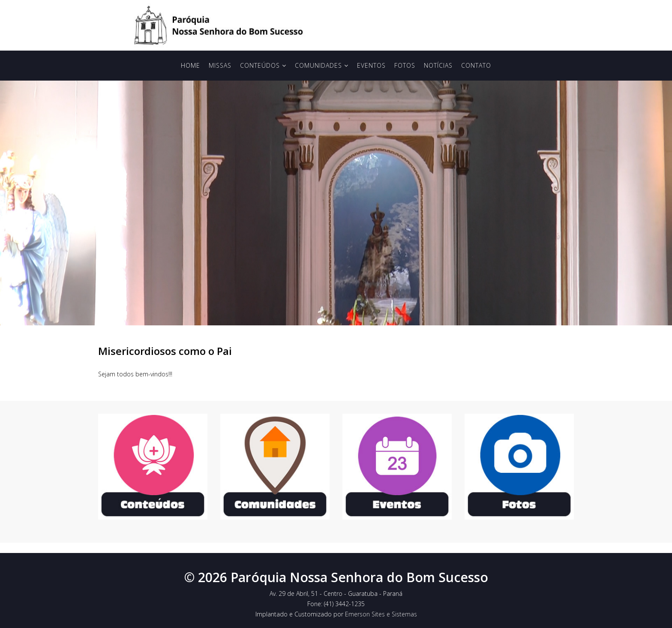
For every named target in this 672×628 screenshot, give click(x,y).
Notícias (438, 65)
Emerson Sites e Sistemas (381, 614)
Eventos (371, 65)
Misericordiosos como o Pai (165, 351)
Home (190, 65)
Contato (476, 65)
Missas (220, 65)
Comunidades (318, 65)
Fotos (405, 65)
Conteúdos (260, 65)
